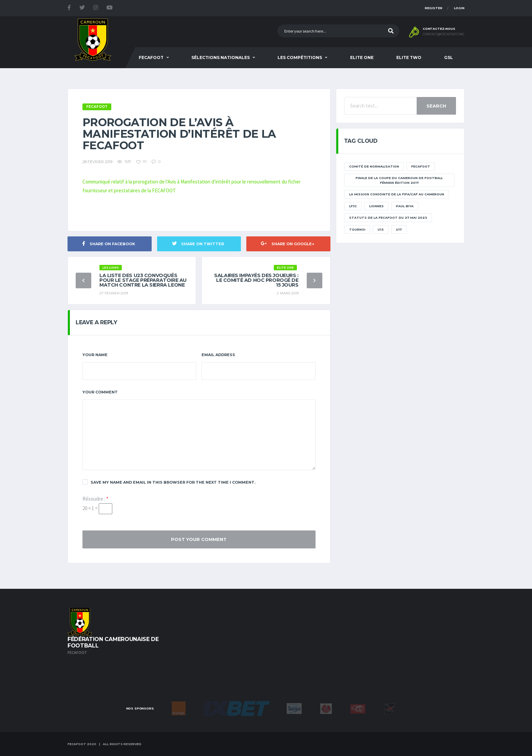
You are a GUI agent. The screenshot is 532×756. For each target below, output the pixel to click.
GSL (449, 57)
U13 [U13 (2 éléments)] (381, 229)
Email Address (218, 355)
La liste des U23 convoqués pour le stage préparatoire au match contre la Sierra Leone (143, 280)
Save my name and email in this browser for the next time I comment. (169, 482)
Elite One (362, 57)
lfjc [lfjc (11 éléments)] (353, 206)
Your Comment (100, 392)
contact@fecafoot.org (444, 34)
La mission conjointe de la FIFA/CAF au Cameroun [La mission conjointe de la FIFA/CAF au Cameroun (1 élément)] (397, 194)
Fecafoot (151, 57)
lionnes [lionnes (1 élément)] (376, 206)
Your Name (95, 355)
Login (459, 8)
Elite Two (409, 57)
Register (434, 8)
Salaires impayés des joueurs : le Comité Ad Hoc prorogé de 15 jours (256, 280)
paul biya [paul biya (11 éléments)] (405, 206)
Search (436, 106)
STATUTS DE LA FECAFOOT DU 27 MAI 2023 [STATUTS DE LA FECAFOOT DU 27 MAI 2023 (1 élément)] (388, 218)
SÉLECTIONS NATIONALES (221, 57)
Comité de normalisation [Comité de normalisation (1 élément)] (374, 166)
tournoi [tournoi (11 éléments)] (357, 229)
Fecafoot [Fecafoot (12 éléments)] (421, 166)
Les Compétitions (300, 57)
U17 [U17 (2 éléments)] (399, 229)
